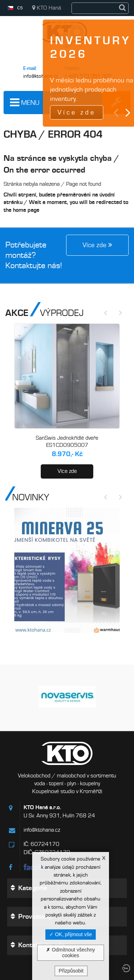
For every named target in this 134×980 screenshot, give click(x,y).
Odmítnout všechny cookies (71, 953)
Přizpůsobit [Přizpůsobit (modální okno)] (71, 971)
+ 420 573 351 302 (88, 76)
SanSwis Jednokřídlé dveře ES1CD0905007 (67, 441)
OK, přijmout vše (71, 934)
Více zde (67, 471)
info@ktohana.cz (41, 76)
